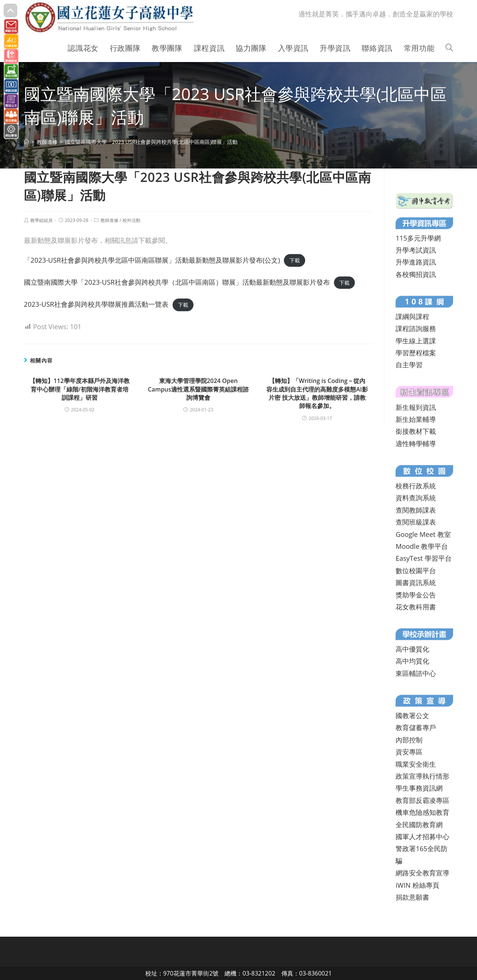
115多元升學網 (418, 238)
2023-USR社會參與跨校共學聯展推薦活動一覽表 (96, 304)
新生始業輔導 (416, 419)
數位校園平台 (416, 571)
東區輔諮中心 (416, 673)
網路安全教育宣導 (422, 873)
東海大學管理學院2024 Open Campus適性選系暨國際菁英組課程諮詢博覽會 (199, 389)
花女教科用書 (416, 607)
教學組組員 (41, 220)
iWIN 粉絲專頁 (417, 885)
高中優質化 (412, 649)
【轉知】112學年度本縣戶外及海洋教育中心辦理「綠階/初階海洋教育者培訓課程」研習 (79, 389)
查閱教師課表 (416, 510)
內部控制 (409, 740)
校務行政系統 (416, 486)
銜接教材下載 (416, 431)
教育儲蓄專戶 (416, 727)
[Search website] (449, 48)
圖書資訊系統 (416, 582)
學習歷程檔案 (416, 353)
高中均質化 (412, 661)
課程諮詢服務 (416, 328)
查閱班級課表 (416, 522)
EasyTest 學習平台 (423, 558)
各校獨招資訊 (416, 274)
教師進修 (109, 220)
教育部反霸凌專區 (422, 800)
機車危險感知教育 (422, 812)
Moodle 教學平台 (422, 546)
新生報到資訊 (416, 407)
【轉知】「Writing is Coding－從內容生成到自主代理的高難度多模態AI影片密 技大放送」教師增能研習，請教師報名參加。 (317, 393)
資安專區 (409, 752)
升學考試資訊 (416, 250)
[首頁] (27, 142)
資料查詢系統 (416, 498)
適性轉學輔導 (416, 443)
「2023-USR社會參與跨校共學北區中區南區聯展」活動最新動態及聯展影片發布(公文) (152, 260)
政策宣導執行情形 (422, 776)
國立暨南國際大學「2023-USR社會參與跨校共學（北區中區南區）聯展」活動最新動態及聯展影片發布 (177, 282)
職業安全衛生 (416, 764)
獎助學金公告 (416, 595)
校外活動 (131, 220)
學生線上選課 (416, 341)
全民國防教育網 (419, 825)
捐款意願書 (412, 897)
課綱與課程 (412, 316)
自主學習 (409, 365)
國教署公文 (412, 715)
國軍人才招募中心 (422, 837)
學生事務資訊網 (419, 788)
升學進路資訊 (416, 262)
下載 (295, 261)
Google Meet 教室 (423, 534)
